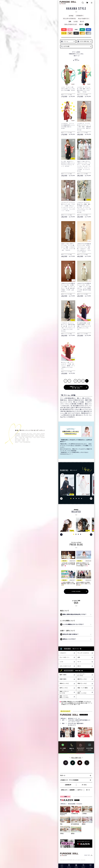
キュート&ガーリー (84, 19)
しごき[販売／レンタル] (82, 692)
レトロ (76, 22)
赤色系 (64, 30)
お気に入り (64, 790)
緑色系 (82, 30)
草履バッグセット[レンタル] (64, 692)
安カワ (81, 24)
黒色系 (76, 33)
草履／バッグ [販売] (83, 688)
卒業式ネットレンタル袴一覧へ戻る (76, 387)
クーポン (84, 785)
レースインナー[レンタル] (81, 675)
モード (82, 22)
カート (88, 790)
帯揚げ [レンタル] (82, 684)
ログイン (80, 790)
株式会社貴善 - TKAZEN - (75, 804)
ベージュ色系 (70, 33)
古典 (70, 22)
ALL (87, 24)
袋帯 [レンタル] (64, 688)
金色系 (82, 33)
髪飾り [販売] (63, 675)
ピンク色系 (70, 30)
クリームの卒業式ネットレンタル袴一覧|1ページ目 (76, 703)
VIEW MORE (76, 591)
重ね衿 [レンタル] (82, 679)
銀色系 (88, 33)
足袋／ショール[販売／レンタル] (64, 697)
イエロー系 (64, 33)
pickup (71, 16)
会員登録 (72, 790)
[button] (71, 498)
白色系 (76, 30)
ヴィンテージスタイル (69, 19)
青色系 (88, 30)
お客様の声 (68, 785)
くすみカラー (80, 16)
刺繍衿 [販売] (63, 679)
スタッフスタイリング (71, 24)
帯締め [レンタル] (64, 684)
